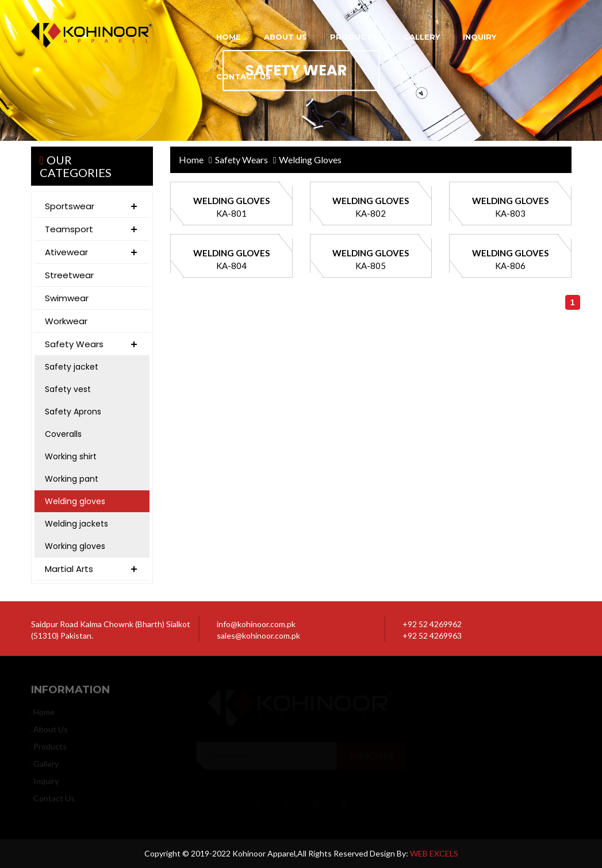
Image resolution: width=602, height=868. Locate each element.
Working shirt (71, 456)
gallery (421, 37)
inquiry (480, 37)
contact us (244, 76)
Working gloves (75, 546)
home (229, 37)
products (354, 37)
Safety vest (68, 389)
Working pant (72, 479)
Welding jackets (76, 524)
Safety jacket (72, 367)
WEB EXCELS (434, 853)
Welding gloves (75, 501)
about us (285, 37)
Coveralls (63, 434)
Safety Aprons (73, 412)
